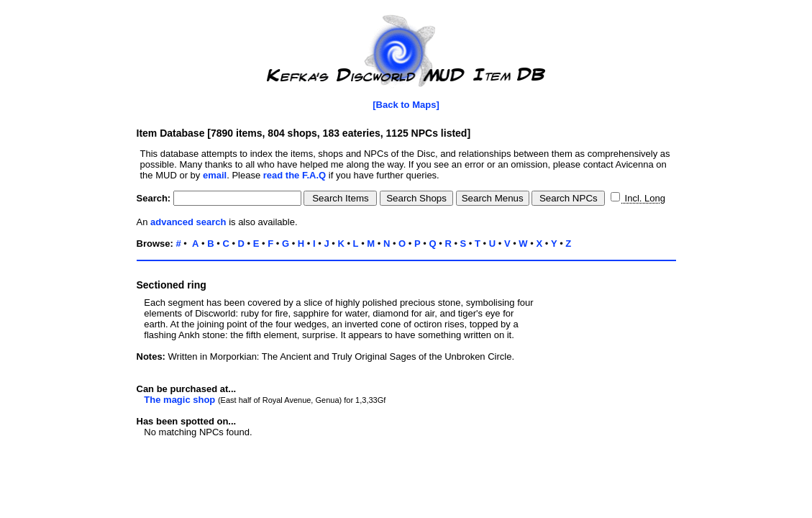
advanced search (188, 222)
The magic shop (179, 400)
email (215, 175)
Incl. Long (644, 198)
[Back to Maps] (406, 105)
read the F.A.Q (295, 175)
